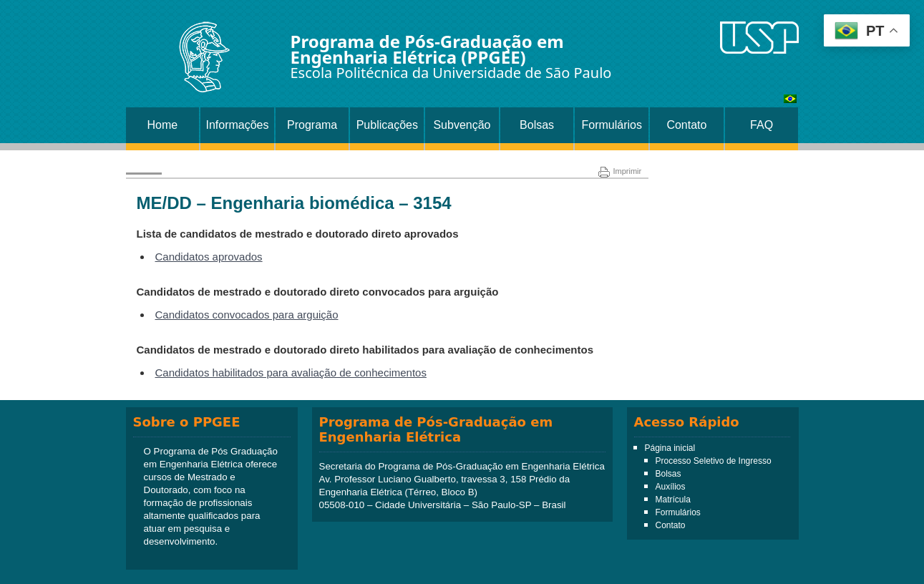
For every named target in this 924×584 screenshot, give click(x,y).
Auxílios (671, 487)
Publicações (387, 125)
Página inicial (670, 448)
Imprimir (620, 171)
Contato (686, 125)
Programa (312, 125)
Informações (237, 125)
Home (162, 125)
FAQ (762, 125)
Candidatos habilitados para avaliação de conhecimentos (291, 373)
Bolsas (537, 125)
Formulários (612, 125)
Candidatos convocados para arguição (247, 315)
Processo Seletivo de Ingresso (714, 461)
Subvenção (462, 125)
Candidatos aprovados (209, 257)
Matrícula (673, 500)
